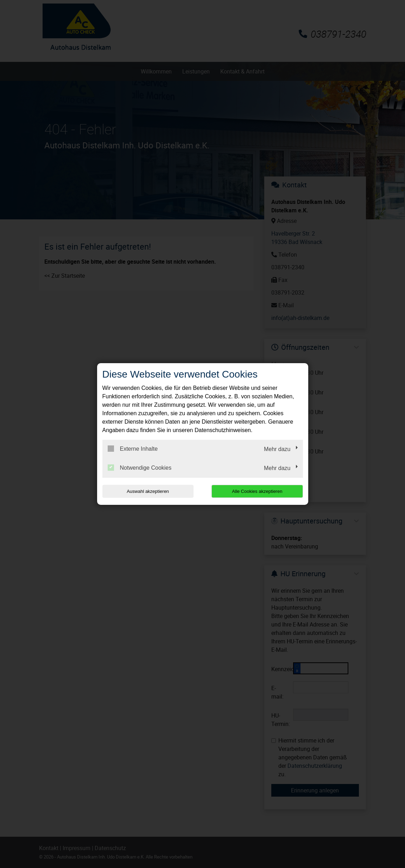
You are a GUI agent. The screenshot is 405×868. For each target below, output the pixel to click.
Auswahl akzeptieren (147, 491)
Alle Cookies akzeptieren (258, 491)
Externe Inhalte (133, 449)
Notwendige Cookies (140, 468)
